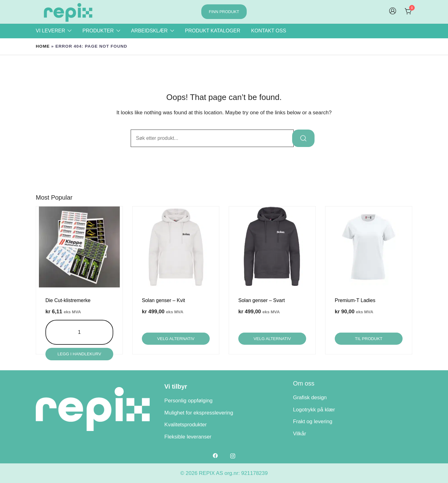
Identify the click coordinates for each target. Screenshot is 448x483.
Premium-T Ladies (355, 300)
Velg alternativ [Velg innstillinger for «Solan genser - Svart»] (272, 339)
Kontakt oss (268, 31)
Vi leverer (50, 31)
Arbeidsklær (149, 31)
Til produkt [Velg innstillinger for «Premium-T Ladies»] (369, 339)
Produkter (98, 31)
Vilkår (300, 434)
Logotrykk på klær (314, 409)
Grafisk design (310, 398)
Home (43, 46)
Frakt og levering (313, 421)
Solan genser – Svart (261, 300)
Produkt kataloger (212, 31)
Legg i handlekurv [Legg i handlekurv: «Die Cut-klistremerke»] (79, 354)
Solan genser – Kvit (163, 300)
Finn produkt (224, 12)
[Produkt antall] (79, 332)
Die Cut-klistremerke (68, 300)
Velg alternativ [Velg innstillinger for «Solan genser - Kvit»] (176, 339)
